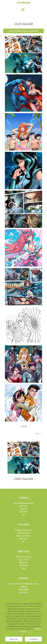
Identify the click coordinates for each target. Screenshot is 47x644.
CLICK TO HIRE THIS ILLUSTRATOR (23, 31)
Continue (33, 639)
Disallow (14, 639)
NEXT (39, 434)
